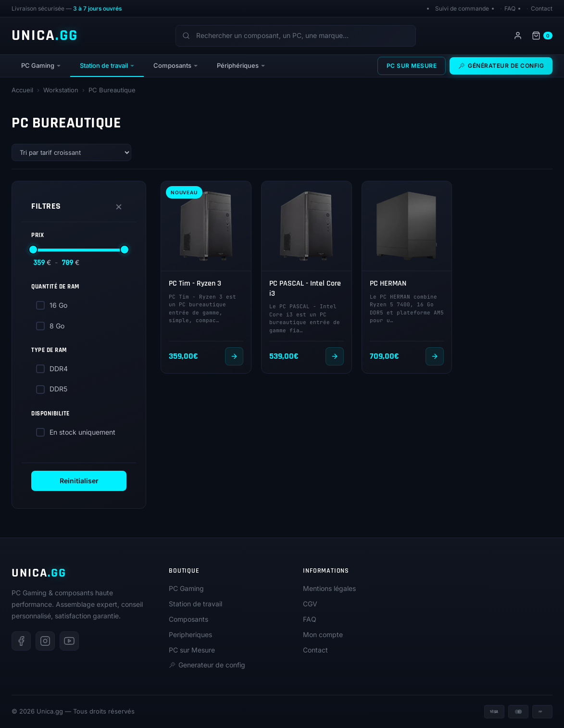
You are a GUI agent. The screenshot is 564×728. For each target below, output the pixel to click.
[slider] (33, 250)
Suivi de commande (462, 8)
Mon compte (323, 634)
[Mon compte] (518, 36)
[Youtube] (69, 641)
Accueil (22, 90)
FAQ (510, 8)
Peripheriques (190, 634)
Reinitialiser (79, 481)
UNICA (45, 36)
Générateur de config (501, 66)
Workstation (61, 90)
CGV (310, 604)
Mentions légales (329, 588)
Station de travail (104, 65)
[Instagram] (45, 641)
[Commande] (71, 152)
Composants (172, 65)
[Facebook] (21, 641)
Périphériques (238, 65)
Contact (542, 8)
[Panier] (542, 36)
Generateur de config (207, 665)
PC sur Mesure (412, 66)
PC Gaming (38, 65)
